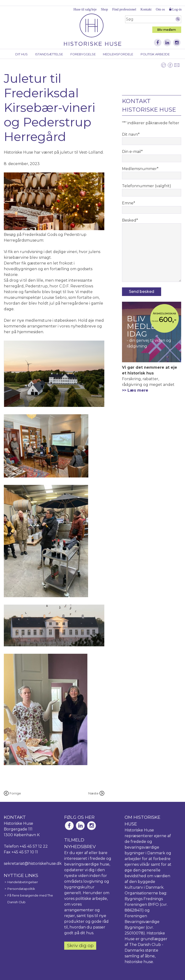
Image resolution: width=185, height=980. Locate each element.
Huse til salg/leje (85, 9)
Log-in (175, 9)
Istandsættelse (49, 54)
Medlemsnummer (140, 169)
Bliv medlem (167, 30)
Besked (130, 220)
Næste (96, 793)
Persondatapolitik (21, 889)
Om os (160, 9)
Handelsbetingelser (23, 882)
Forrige (12, 793)
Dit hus (21, 54)
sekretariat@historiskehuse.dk (33, 863)
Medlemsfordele (118, 54)
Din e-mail (132, 152)
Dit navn (131, 134)
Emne (129, 203)
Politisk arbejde (155, 54)
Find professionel (124, 9)
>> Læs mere (135, 390)
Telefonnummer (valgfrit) (147, 186)
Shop (105, 9)
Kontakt (146, 9)
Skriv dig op (80, 945)
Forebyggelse (83, 54)
